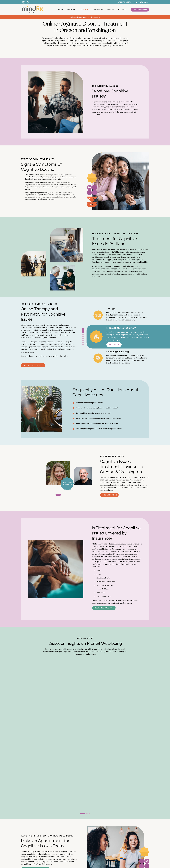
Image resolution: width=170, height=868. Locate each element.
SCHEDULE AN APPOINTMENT (85, 858)
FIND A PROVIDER (31, 841)
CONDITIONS (141, 825)
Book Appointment (140, 10)
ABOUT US (27, 825)
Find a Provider (109, 495)
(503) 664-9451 (141, 2)
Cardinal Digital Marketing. (102, 862)
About (61, 10)
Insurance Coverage (104, 608)
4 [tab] (83, 339)
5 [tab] (83, 341)
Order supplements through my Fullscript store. (85, 17)
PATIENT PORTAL (124, 2)
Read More (30, 722)
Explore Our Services (33, 365)
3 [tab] (83, 337)
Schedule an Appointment (35, 788)
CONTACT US (141, 833)
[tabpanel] (58, 473)
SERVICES (27, 833)
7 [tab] (83, 344)
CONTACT (122, 10)
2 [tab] (83, 335)
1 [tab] (83, 329)
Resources (98, 10)
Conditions (84, 10)
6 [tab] (83, 343)
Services (71, 10)
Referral (111, 10)
